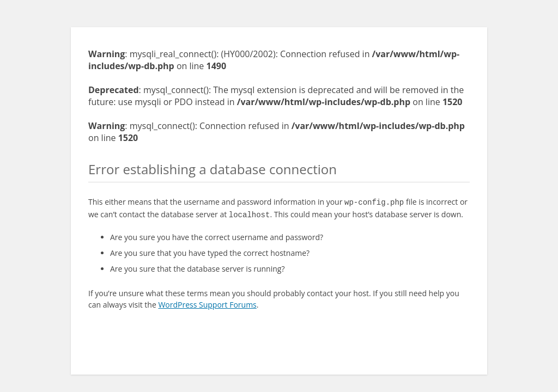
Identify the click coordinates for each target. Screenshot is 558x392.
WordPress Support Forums (207, 302)
